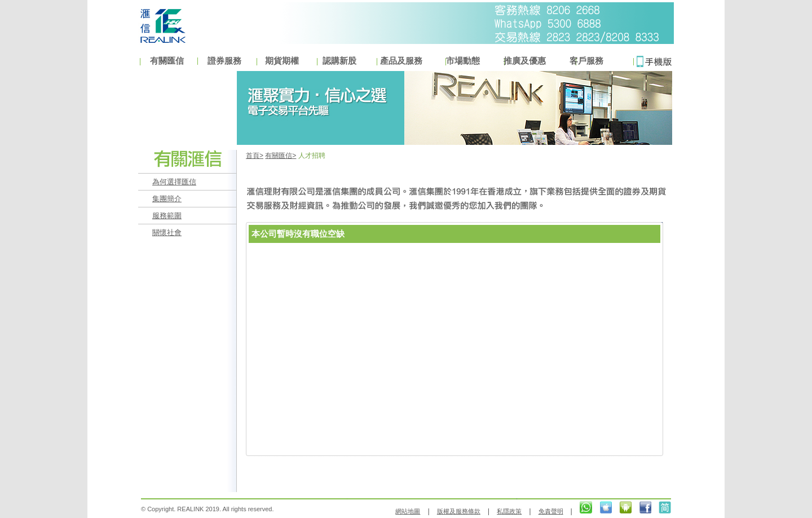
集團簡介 (167, 199)
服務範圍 (167, 216)
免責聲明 (551, 511)
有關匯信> (281, 156)
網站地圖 (408, 511)
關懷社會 (167, 233)
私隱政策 (509, 511)
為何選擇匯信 (174, 182)
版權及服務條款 (459, 511)
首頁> (255, 156)
